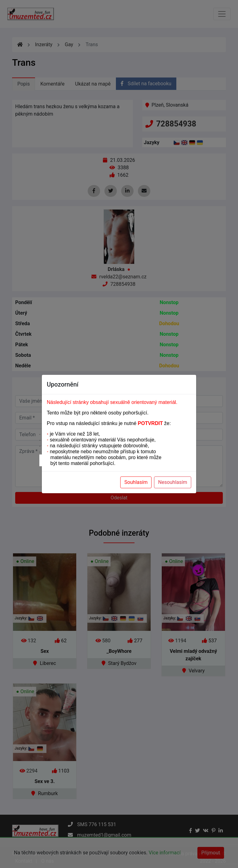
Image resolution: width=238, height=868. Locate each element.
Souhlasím (136, 482)
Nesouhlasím (173, 482)
